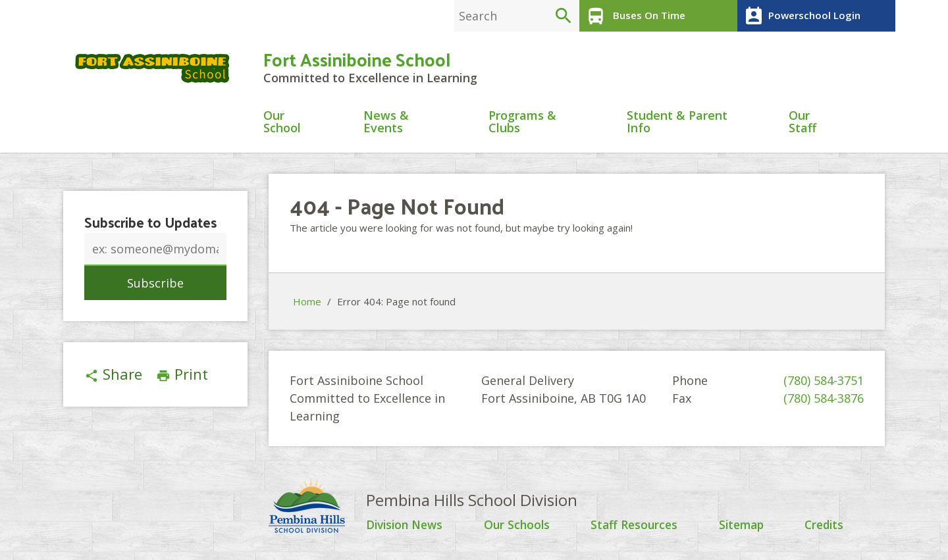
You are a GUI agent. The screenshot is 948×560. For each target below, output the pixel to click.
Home (307, 303)
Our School (282, 124)
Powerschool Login (800, 16)
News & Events (386, 124)
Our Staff (803, 124)
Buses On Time (634, 16)
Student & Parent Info (677, 124)
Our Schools (520, 527)
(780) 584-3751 (824, 382)
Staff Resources (636, 527)
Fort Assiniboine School (357, 60)
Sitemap (743, 527)
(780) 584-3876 (824, 400)
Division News (407, 527)
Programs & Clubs (522, 124)
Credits (826, 527)
